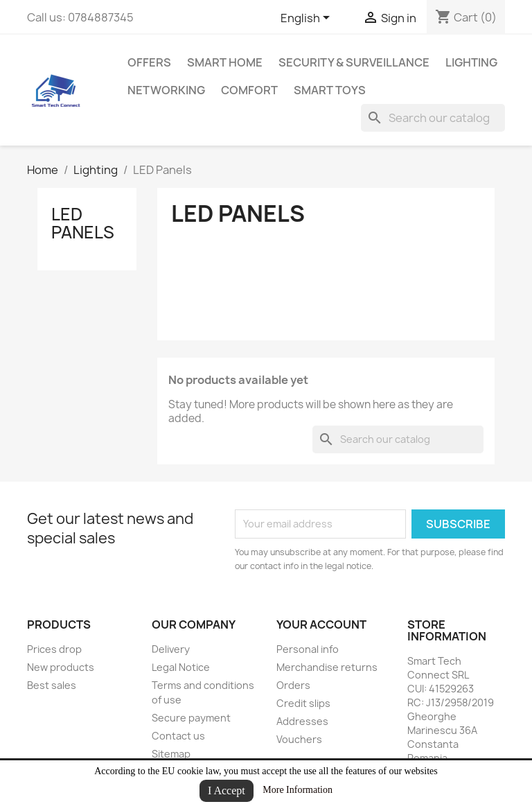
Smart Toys (330, 90)
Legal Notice (181, 667)
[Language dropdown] (308, 19)
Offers (149, 62)
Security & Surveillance (354, 62)
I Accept (227, 790)
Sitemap (171, 754)
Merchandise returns (327, 667)
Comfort (249, 90)
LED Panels (83, 223)
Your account (321, 624)
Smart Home (225, 62)
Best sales (52, 685)
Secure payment (191, 718)
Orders (293, 685)
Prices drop (54, 649)
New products (61, 667)
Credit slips (303, 703)
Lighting (471, 62)
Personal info (308, 649)
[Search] (433, 118)
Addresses (302, 721)
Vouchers (299, 739)
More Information (298, 790)
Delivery (171, 649)
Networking (166, 90)
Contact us (178, 736)
